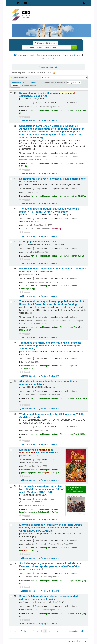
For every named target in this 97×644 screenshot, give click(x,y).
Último (84, 631)
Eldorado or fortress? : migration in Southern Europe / (51, 528)
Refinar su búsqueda (48, 67)
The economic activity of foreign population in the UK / (52, 303)
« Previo (23, 631)
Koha (86, 641)
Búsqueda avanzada (25, 55)
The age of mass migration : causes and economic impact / (49, 210)
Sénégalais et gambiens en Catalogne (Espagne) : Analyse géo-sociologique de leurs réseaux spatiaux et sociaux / (52, 132)
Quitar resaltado (20, 77)
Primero (13, 631)
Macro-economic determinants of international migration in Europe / (53, 270)
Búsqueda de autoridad (49, 55)
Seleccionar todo (19, 82)
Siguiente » (74, 631)
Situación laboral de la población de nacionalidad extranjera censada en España (48, 598)
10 (66, 631)
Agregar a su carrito (50, 120)
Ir (74, 47)
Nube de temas (48, 58)
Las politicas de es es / (39, 451)
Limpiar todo (34, 82)
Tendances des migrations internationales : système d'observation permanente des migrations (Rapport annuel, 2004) (50, 346)
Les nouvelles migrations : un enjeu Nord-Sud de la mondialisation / (42, 489)
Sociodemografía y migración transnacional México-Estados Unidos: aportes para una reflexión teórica (50, 565)
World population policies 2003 (38, 241)
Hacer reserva (29, 120)
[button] (18, 3)
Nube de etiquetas (72, 55)
